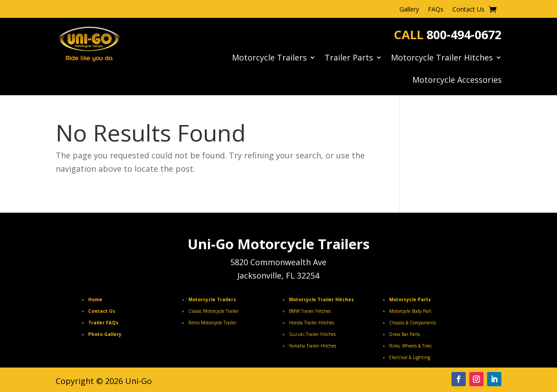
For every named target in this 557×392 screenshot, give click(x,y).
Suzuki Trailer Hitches (312, 334)
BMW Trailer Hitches (310, 311)
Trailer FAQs (103, 323)
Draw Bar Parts (405, 334)
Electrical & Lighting (410, 357)
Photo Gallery (105, 334)
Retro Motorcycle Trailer (212, 323)
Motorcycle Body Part (410, 311)
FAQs (436, 10)
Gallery (409, 10)
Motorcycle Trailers (269, 59)
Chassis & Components (413, 323)
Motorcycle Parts (410, 299)
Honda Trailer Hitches (311, 323)
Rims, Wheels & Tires (410, 346)
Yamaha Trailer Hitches (313, 346)
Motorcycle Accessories (457, 81)
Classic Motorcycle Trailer (213, 311)
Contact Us (468, 10)
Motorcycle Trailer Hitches (442, 59)
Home (95, 299)
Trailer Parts (349, 59)
